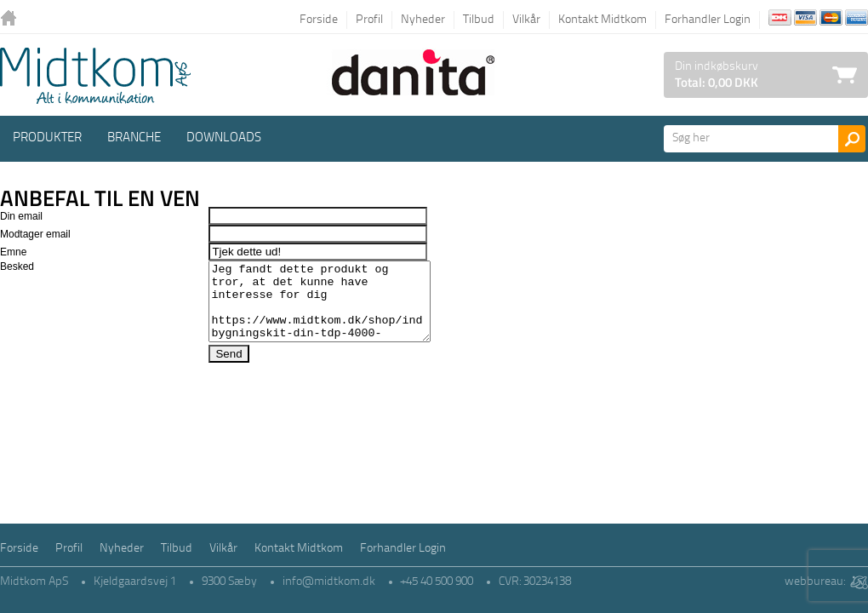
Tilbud (479, 20)
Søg (852, 139)
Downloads (224, 138)
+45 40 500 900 (437, 582)
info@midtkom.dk (329, 582)
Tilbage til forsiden (13, 19)
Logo (95, 76)
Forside (319, 20)
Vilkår (526, 20)
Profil (369, 20)
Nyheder (423, 20)
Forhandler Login (708, 20)
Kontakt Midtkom (602, 20)
